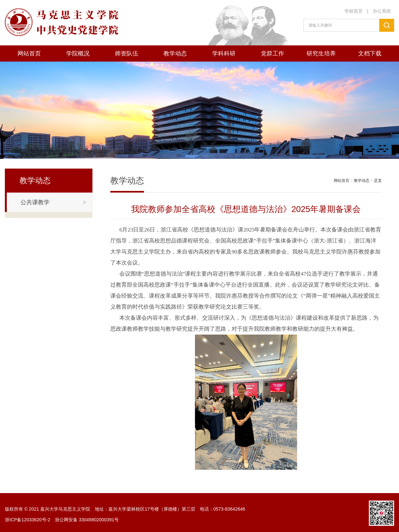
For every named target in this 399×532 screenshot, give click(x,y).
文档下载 (370, 53)
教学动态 (175, 53)
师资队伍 (127, 53)
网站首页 (29, 53)
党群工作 (272, 53)
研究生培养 (321, 53)
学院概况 (78, 53)
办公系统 (382, 11)
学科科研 (224, 53)
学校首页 (354, 11)
